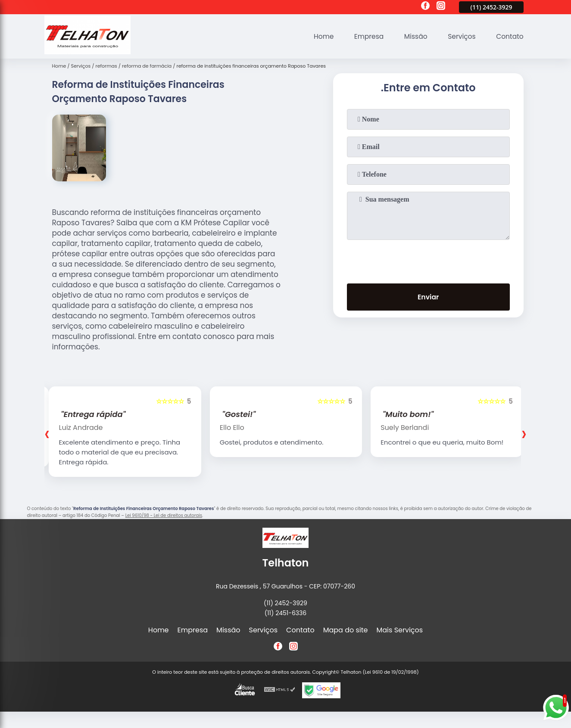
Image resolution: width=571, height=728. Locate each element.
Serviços (460, 36)
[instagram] (441, 7)
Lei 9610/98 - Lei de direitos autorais (164, 515)
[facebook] (425, 7)
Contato (509, 36)
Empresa (365, 36)
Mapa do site (346, 630)
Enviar (428, 297)
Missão (413, 36)
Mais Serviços (400, 630)
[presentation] (428, 260)
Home (319, 36)
